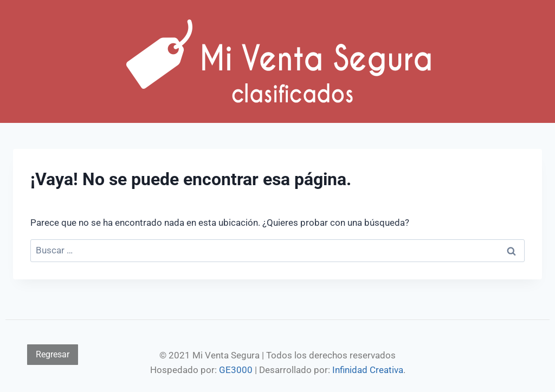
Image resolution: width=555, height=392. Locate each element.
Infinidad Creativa (368, 370)
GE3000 (236, 370)
